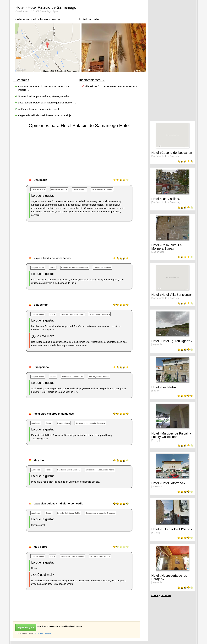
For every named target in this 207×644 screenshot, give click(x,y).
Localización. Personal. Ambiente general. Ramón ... (47, 103)
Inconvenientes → (92, 80)
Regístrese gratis (26, 627)
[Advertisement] (72, 242)
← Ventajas (21, 80)
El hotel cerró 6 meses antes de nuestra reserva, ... (113, 86)
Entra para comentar (43, 633)
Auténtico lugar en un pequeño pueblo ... (41, 109)
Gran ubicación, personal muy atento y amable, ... (46, 96)
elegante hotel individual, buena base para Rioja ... (46, 115)
